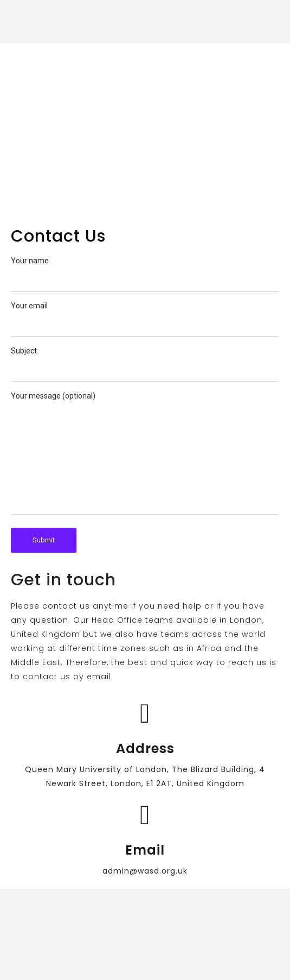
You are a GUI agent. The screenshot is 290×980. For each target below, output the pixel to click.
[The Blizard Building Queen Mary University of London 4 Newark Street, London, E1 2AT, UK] (145, 130)
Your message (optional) (145, 453)
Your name (145, 274)
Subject (145, 364)
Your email (145, 319)
